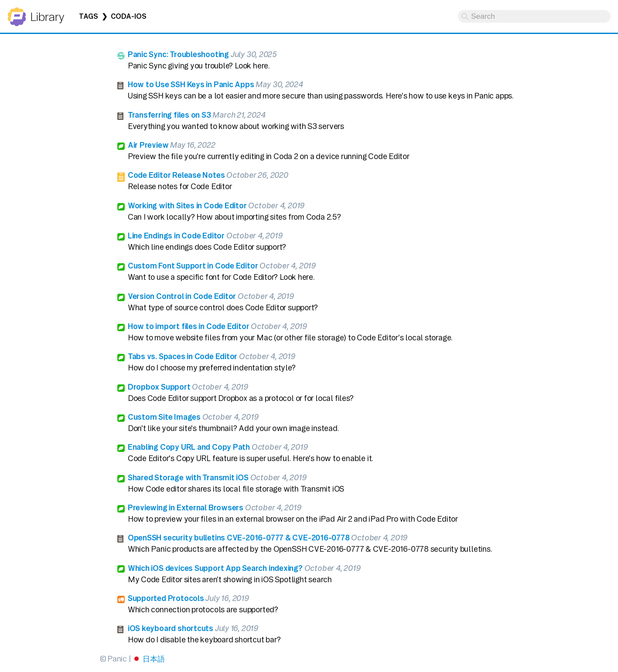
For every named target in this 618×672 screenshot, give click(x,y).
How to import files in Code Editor (189, 326)
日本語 (154, 659)
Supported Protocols (166, 598)
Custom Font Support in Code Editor (193, 266)
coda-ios (128, 16)
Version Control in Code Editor (182, 296)
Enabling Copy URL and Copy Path (189, 447)
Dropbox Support (159, 387)
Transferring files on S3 (169, 115)
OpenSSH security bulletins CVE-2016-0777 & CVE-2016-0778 (239, 538)
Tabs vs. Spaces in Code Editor (183, 356)
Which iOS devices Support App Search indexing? (215, 568)
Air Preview (148, 145)
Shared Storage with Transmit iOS (188, 477)
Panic (17, 13)
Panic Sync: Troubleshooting (178, 54)
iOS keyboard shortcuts (171, 628)
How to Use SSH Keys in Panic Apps (191, 84)
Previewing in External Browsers (186, 507)
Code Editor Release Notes (176, 175)
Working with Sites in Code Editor (187, 205)
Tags (89, 16)
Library (47, 17)
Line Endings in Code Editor (176, 236)
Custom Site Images (164, 417)
